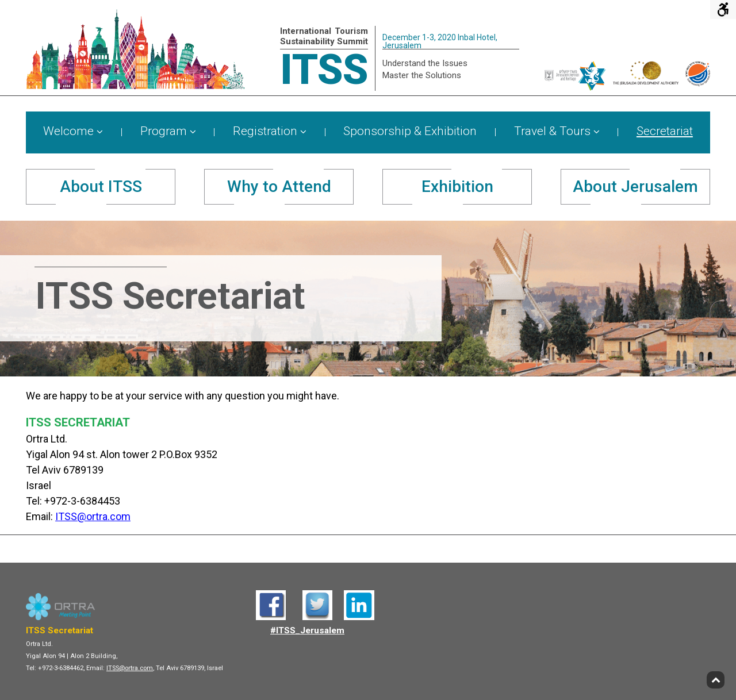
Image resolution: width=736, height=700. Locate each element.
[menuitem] (73, 132)
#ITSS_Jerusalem (307, 630)
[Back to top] (716, 680)
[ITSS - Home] (135, 86)
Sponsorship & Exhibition (410, 131)
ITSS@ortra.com (93, 516)
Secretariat (665, 131)
